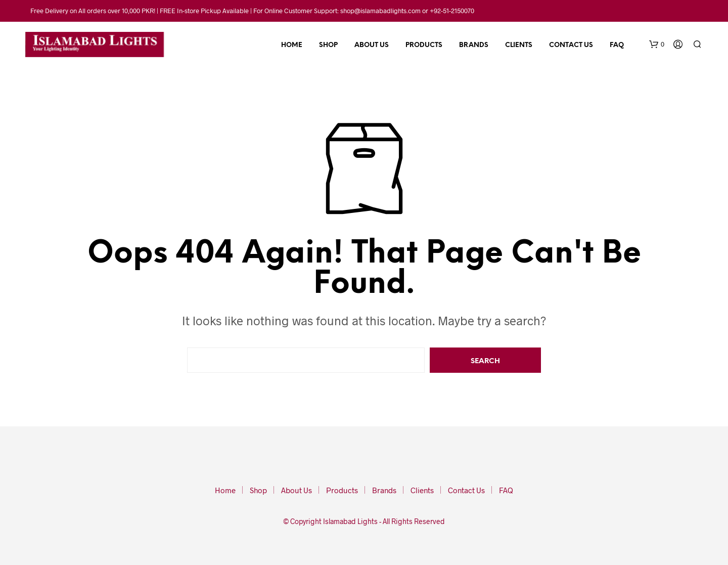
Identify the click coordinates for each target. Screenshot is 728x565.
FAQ (617, 45)
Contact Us (571, 45)
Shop (328, 45)
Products (424, 45)
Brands (474, 45)
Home (292, 45)
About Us (372, 45)
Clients (519, 45)
